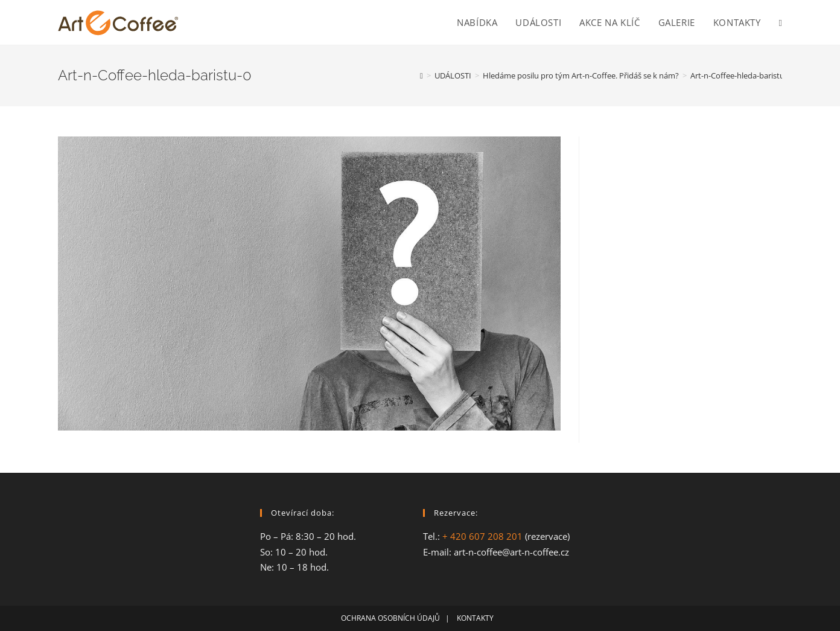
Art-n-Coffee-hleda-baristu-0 (741, 75)
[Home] (422, 75)
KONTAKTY (478, 618)
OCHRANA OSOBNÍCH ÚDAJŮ (390, 618)
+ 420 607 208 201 (482, 536)
